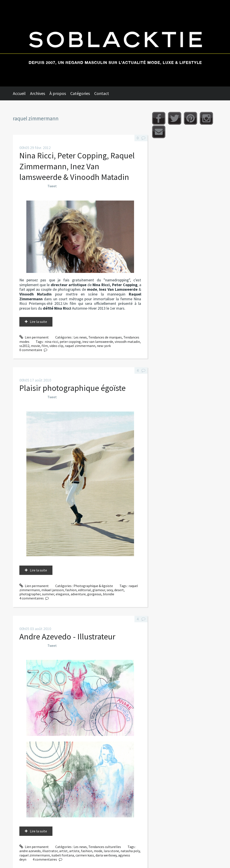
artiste (74, 851)
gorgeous (94, 594)
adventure (78, 594)
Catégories (80, 93)
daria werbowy (106, 855)
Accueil (19, 93)
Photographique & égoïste (93, 586)
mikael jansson (53, 590)
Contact (102, 93)
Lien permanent (34, 337)
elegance (62, 594)
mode (98, 851)
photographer (30, 594)
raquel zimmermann (80, 346)
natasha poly (130, 851)
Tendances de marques (105, 337)
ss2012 (24, 346)
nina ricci (51, 342)
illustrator (50, 851)
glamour (99, 590)
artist (63, 851)
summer (48, 594)
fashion (71, 590)
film (45, 346)
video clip (56, 346)
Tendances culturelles (105, 847)
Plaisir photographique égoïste (72, 388)
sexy (110, 590)
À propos (58, 93)
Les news (80, 337)
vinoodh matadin (127, 342)
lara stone (111, 851)
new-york (104, 346)
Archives (38, 93)
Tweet (52, 186)
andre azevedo (30, 851)
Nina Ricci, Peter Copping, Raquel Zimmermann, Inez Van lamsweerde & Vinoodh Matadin (77, 166)
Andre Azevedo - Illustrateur (67, 636)
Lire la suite (38, 322)
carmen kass (85, 855)
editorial (85, 590)
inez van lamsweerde (98, 342)
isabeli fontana (63, 855)
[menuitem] (21, 93)
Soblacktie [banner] (115, 43)
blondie (109, 594)
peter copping (70, 342)
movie (35, 346)
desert (119, 590)
